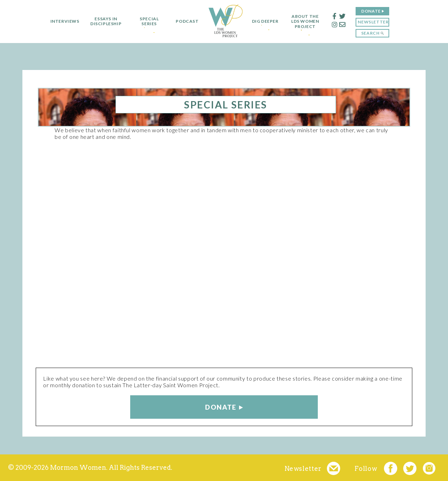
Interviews (61, 21)
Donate (374, 11)
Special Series (146, 21)
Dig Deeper (265, 21)
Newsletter (377, 22)
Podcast (184, 21)
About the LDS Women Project (309, 22)
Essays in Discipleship (102, 21)
